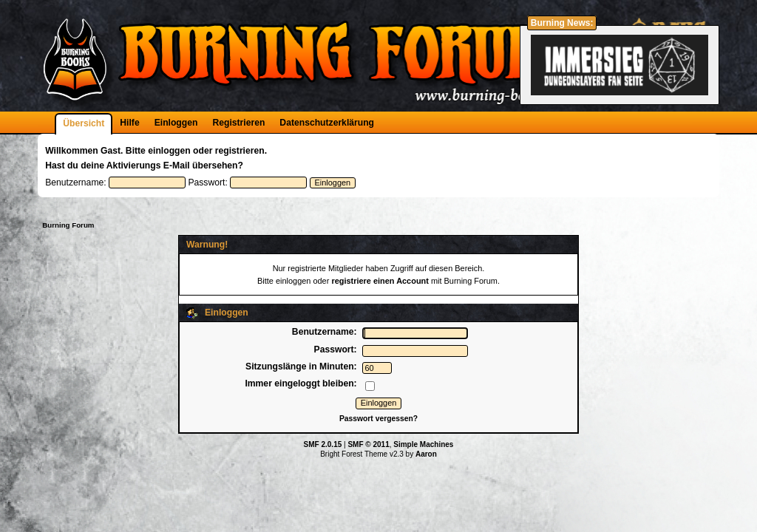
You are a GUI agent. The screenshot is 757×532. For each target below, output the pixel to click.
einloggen (169, 151)
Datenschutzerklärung (327, 123)
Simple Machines (423, 444)
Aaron (426, 454)
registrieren (240, 151)
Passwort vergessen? (378, 419)
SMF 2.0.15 (323, 444)
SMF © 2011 (368, 444)
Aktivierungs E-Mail (148, 166)
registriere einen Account (380, 281)
